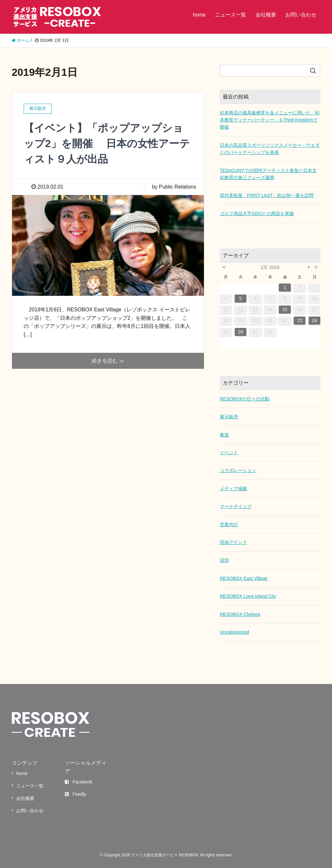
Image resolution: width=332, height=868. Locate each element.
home (199, 15)
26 (241, 332)
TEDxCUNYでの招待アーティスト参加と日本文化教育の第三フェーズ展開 (268, 174)
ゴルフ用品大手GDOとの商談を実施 (257, 214)
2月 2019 (270, 267)
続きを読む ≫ (108, 361)
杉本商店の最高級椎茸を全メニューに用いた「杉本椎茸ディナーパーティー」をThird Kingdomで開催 (270, 120)
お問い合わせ (301, 15)
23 (300, 320)
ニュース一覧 (231, 15)
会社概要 (266, 15)
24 (314, 320)
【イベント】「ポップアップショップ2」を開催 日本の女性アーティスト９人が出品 (107, 144)
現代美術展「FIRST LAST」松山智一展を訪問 (267, 195)
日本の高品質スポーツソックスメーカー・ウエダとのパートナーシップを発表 (270, 149)
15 (285, 309)
